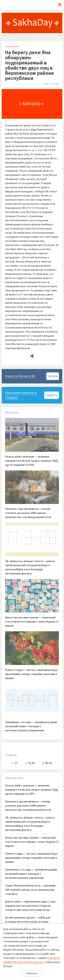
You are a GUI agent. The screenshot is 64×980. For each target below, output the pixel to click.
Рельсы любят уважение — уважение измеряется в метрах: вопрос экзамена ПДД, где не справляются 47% (32, 790)
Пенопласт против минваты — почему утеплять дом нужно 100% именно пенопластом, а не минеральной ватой (28, 806)
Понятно (32, 973)
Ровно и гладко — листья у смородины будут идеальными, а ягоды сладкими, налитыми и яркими (32, 858)
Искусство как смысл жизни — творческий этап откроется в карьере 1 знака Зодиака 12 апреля (32, 842)
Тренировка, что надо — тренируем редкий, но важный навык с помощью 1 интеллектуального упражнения (31, 874)
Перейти (52, 395)
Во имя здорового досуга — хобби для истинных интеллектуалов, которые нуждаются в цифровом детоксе (28, 922)
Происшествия (12, 46)
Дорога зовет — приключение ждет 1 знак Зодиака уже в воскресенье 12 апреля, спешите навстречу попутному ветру (30, 906)
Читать (53, 376)
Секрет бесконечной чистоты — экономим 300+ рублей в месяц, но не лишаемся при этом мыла (30, 890)
